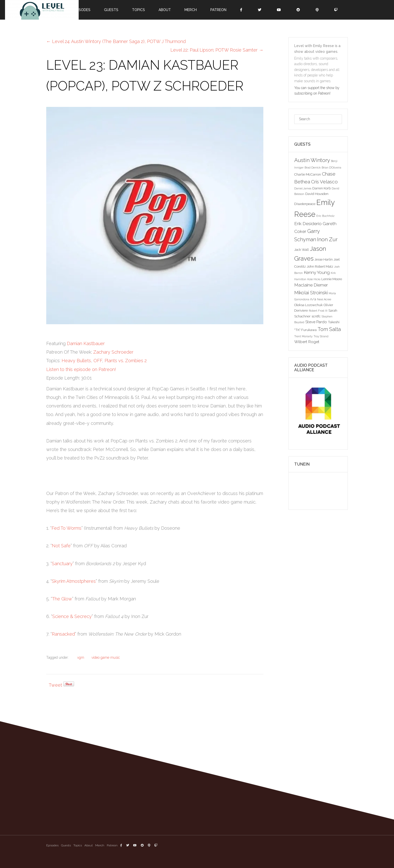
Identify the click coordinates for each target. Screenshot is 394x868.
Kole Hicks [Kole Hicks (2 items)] (314, 279)
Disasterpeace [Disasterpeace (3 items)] (305, 204)
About (165, 10)
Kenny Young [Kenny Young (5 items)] (317, 272)
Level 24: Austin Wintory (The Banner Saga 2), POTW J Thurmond (116, 41)
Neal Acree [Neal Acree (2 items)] (324, 299)
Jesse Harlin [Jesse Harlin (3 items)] (324, 259)
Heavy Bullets (76, 361)
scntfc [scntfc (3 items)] (316, 316)
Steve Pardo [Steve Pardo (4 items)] (316, 322)
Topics (138, 10)
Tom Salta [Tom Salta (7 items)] (329, 329)
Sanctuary (62, 564)
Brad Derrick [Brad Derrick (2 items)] (313, 168)
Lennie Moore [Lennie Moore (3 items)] (332, 279)
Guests (111, 10)
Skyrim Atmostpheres (74, 581)
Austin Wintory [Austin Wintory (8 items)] (312, 160)
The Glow (62, 599)
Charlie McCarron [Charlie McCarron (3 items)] (308, 174)
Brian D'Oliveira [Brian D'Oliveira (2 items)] (331, 168)
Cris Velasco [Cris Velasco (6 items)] (324, 182)
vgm (81, 657)
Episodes (82, 10)
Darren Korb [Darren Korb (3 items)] (322, 188)
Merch (191, 10)
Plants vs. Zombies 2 (126, 361)
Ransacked (63, 634)
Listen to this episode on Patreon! (81, 369)
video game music (106, 657)
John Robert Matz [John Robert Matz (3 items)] (320, 266)
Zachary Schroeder (113, 352)
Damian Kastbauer (86, 343)
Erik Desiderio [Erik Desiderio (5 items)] (308, 224)
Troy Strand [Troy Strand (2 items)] (321, 336)
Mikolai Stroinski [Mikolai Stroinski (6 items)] (311, 293)
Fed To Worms (66, 528)
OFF (98, 361)
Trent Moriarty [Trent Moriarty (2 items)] (303, 336)
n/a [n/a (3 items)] (313, 299)
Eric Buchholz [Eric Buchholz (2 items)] (325, 216)
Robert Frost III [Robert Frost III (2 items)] (318, 311)
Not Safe (61, 546)
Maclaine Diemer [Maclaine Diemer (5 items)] (311, 285)
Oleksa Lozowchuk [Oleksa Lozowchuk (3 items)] (308, 305)
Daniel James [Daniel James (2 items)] (303, 188)
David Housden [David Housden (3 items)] (317, 194)
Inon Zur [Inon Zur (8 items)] (327, 239)
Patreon (218, 10)
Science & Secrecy (72, 616)
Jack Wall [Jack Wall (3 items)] (302, 250)
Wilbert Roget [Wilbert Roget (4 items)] (307, 342)
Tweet (55, 685)
